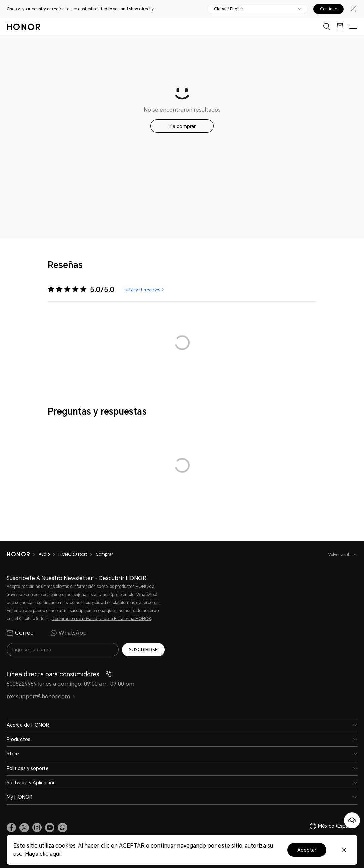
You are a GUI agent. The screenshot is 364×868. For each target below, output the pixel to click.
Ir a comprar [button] (182, 126)
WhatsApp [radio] (69, 633)
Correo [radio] (20, 633)
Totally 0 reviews (144, 290)
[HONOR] (23, 554)
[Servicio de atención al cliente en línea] (352, 820)
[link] (11, 828)
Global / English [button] (229, 9)
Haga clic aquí (43, 854)
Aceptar (307, 850)
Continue (329, 9)
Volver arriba (341, 555)
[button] (63, 828)
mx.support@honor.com (41, 697)
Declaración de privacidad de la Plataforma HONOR (101, 619)
